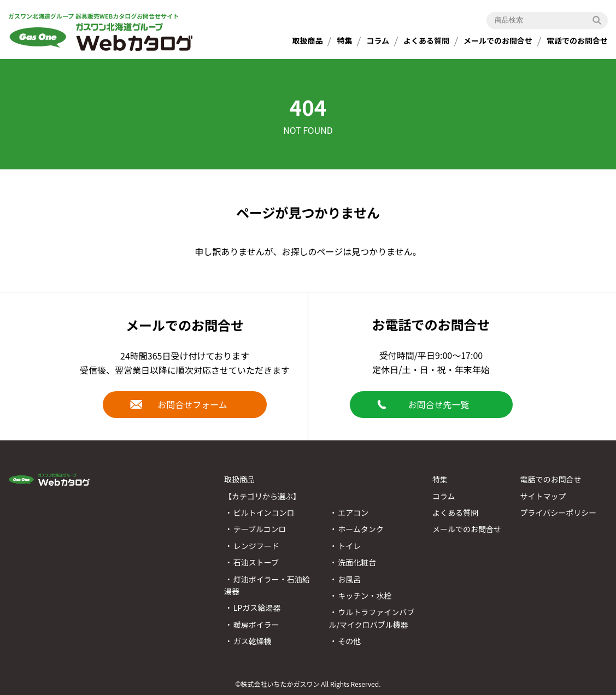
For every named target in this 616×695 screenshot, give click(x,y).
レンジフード (256, 546)
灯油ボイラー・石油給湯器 (267, 585)
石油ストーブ (256, 562)
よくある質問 (426, 40)
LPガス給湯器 (257, 608)
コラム (378, 40)
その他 (349, 641)
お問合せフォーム (192, 404)
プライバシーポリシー (558, 513)
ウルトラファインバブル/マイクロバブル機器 (371, 618)
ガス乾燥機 (253, 641)
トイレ (349, 546)
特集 (344, 40)
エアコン (353, 513)
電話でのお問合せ (577, 40)
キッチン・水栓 (365, 596)
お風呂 (349, 579)
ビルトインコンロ (264, 513)
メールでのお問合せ (498, 40)
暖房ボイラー (256, 625)
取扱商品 (307, 40)
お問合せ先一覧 (438, 404)
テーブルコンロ (260, 529)
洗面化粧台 (357, 562)
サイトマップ (543, 496)
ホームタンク (361, 529)
